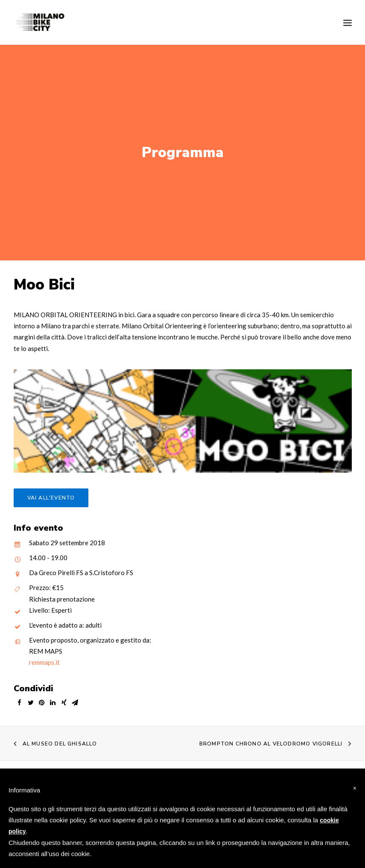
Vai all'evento (51, 491)
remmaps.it (44, 655)
